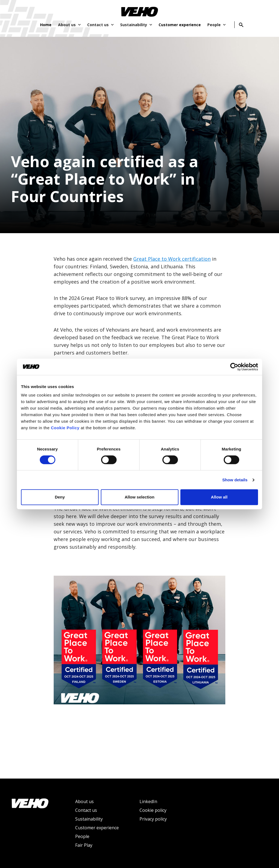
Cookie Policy (65, 428)
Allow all (219, 497)
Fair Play (84, 845)
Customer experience (97, 828)
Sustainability (89, 819)
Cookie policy (153, 810)
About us (84, 801)
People (82, 836)
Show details (235, 480)
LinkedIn (148, 801)
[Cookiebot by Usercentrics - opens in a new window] (234, 367)
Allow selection (139, 497)
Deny (60, 497)
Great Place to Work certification (172, 259)
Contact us (86, 810)
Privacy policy (153, 819)
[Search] (241, 25)
